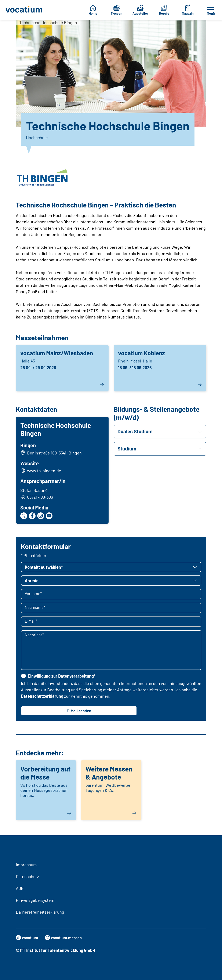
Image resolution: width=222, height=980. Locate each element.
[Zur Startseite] (24, 10)
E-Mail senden (79, 712)
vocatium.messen (66, 938)
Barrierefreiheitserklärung (40, 912)
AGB (20, 888)
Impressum (26, 865)
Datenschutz (27, 876)
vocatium (28, 938)
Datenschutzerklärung (42, 697)
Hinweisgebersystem (35, 900)
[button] (160, 432)
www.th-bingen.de (45, 471)
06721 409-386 (37, 498)
